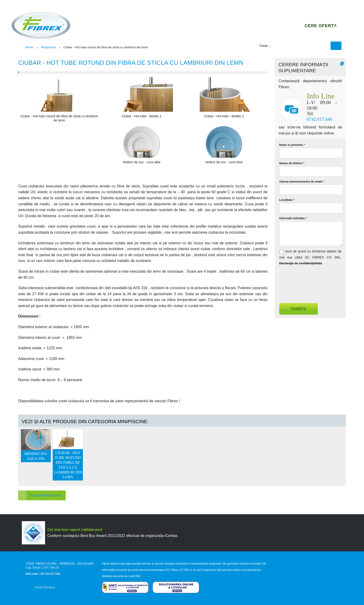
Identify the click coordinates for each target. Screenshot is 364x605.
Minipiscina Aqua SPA (36, 456)
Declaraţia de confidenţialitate (301, 263)
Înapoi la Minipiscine (45, 495)
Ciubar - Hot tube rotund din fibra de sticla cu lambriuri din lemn (68, 465)
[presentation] (315, 282)
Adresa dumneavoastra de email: (302, 182)
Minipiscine (48, 47)
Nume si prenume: (292, 145)
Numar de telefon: (292, 163)
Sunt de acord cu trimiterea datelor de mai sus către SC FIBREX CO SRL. (310, 257)
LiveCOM (134, 576)
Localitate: (287, 200)
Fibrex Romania (45, 587)
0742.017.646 (319, 119)
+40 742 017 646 (50, 574)
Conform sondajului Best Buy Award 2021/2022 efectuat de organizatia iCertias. (113, 536)
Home (29, 47)
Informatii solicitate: (293, 218)
